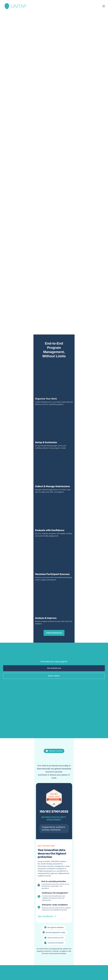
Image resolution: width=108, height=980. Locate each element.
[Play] (22, 589)
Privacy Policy (35, 968)
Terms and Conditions (51, 968)
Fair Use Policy (22, 968)
